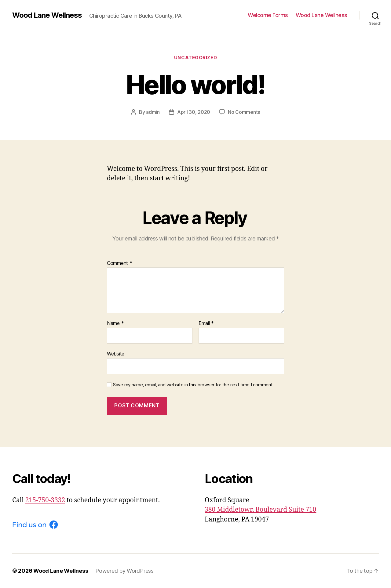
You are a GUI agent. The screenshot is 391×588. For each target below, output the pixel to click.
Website (116, 354)
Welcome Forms (268, 15)
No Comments (244, 112)
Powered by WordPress (124, 571)
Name (115, 323)
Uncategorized (195, 58)
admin (153, 112)
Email (206, 323)
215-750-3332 (45, 500)
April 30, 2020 (194, 112)
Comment (120, 263)
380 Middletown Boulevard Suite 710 (260, 510)
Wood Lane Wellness (47, 15)
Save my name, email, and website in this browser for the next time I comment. (193, 385)
